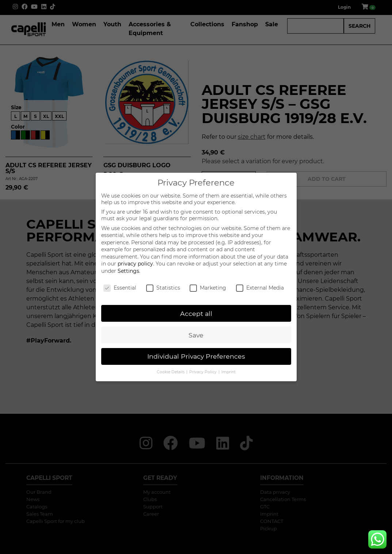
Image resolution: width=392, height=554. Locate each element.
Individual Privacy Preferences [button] (196, 356)
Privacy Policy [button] (203, 372)
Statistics (163, 288)
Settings (128, 271)
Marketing (208, 288)
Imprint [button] (229, 372)
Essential (120, 288)
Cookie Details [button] (171, 372)
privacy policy (135, 264)
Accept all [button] (196, 314)
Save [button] (196, 335)
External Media (260, 288)
